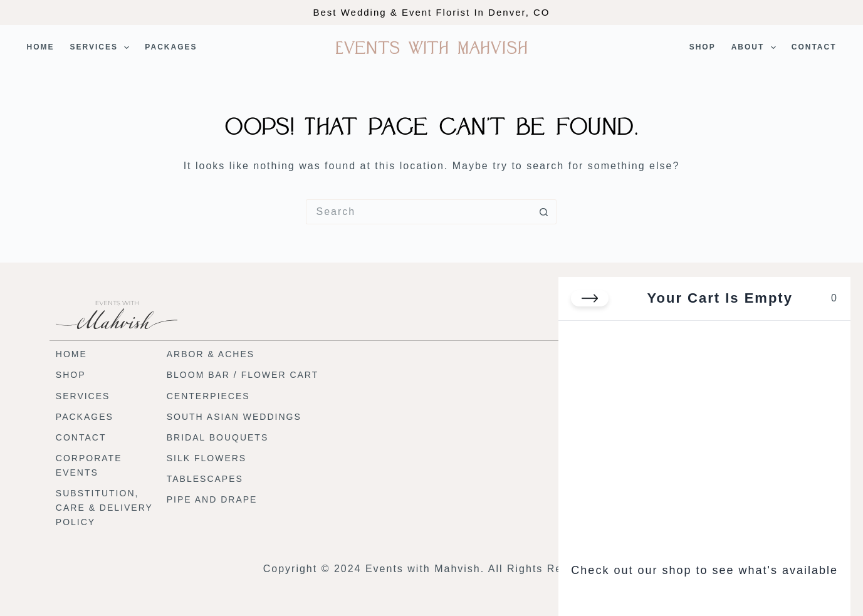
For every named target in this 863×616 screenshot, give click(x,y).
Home (41, 47)
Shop (703, 47)
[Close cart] (590, 298)
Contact (814, 47)
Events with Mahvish (432, 48)
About (756, 48)
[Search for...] (419, 212)
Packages (171, 47)
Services (102, 48)
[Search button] (544, 212)
